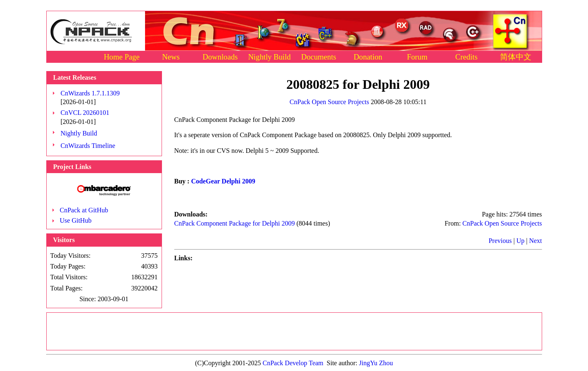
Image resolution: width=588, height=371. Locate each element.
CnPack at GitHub (84, 210)
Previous (500, 241)
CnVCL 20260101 (85, 113)
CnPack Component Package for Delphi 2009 (235, 223)
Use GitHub (76, 220)
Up (521, 241)
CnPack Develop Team (293, 363)
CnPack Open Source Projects (329, 102)
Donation (368, 57)
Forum (417, 57)
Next (535, 241)
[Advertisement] (294, 331)
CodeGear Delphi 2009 (223, 181)
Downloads (220, 57)
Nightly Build (269, 57)
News (171, 57)
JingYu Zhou (376, 363)
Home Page (122, 57)
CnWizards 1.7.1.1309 (90, 93)
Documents (319, 57)
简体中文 (516, 57)
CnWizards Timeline (88, 146)
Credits (467, 57)
